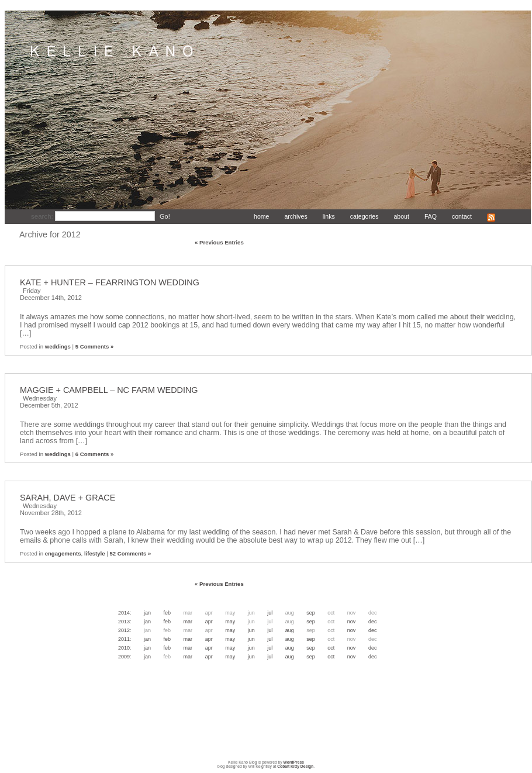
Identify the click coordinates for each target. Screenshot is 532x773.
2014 (124, 613)
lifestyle (95, 553)
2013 (124, 622)
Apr (209, 622)
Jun (251, 630)
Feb (167, 613)
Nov (352, 622)
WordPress (294, 762)
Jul (270, 613)
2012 (124, 630)
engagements (63, 553)
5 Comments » (95, 346)
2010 (124, 648)
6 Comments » (95, 454)
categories (365, 216)
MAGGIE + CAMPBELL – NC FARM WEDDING (109, 390)
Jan (147, 613)
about (401, 216)
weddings (58, 346)
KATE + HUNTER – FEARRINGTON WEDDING (110, 282)
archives (296, 216)
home (261, 216)
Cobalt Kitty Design (295, 766)
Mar (188, 622)
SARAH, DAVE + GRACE (68, 498)
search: (43, 216)
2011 (124, 639)
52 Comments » (130, 553)
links (329, 216)
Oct (331, 648)
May (230, 622)
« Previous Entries (219, 242)
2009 (124, 657)
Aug (290, 630)
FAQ (431, 216)
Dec (373, 622)
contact (462, 216)
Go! (165, 216)
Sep (311, 613)
